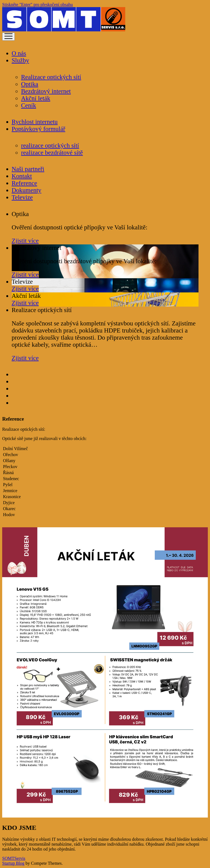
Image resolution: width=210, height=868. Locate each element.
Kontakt (22, 176)
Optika (30, 84)
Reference (24, 183)
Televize (22, 197)
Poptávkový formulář (39, 129)
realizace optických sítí (50, 146)
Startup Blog (13, 863)
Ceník (29, 105)
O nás (19, 53)
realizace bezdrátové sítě (52, 153)
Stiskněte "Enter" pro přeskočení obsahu (37, 5)
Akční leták (36, 98)
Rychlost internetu (35, 122)
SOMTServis (14, 858)
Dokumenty (27, 190)
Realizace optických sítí (51, 77)
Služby (21, 60)
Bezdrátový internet (46, 91)
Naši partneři (28, 169)
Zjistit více (25, 241)
